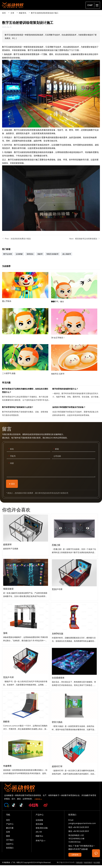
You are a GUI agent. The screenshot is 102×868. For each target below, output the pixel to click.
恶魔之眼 (74, 579)
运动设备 (39, 823)
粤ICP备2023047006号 (66, 865)
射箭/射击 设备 (42, 831)
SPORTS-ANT (13, 5)
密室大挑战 (74, 756)
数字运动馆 (8, 257)
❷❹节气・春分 (76, 324)
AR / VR (39, 835)
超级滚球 (26, 556)
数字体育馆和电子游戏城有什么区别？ (26, 414)
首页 (4, 13)
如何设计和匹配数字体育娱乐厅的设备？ (76, 414)
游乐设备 (39, 827)
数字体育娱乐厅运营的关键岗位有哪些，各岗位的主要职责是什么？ (26, 398)
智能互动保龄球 (52, 257)
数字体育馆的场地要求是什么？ (76, 398)
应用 (8, 835)
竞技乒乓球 (74, 623)
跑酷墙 (26, 733)
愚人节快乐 (27, 306)
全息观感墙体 (74, 711)
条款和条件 (88, 865)
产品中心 (10, 827)
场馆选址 (30, 257)
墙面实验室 (26, 601)
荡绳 (26, 645)
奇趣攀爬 (26, 778)
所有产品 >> (41, 843)
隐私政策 (79, 865)
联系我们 (10, 850)
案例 (8, 839)
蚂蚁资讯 (23, 13)
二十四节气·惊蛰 (27, 378)
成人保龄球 (67, 257)
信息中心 (10, 847)
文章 (12, 13)
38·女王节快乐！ (76, 360)
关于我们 (10, 843)
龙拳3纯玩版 (74, 667)
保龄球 (40, 257)
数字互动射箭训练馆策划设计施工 (45, 13)
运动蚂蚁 (19, 257)
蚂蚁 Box (39, 839)
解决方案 (10, 831)
